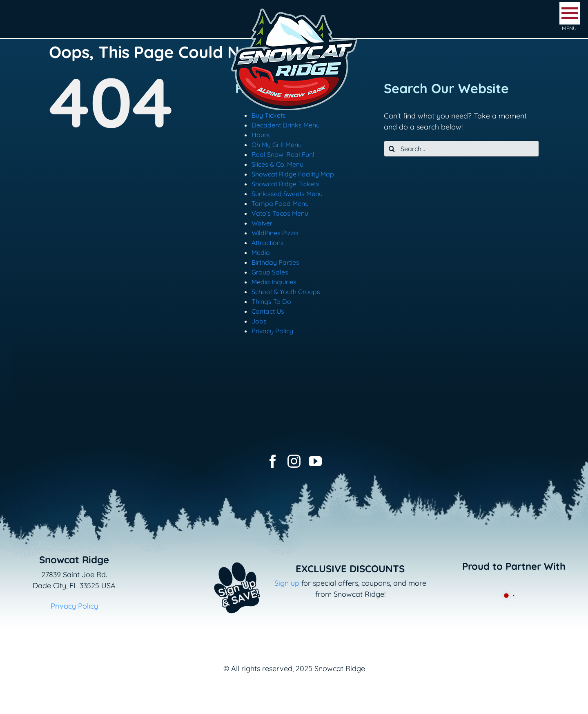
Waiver (262, 223)
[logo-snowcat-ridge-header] (294, 10)
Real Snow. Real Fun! (283, 154)
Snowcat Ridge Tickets (285, 184)
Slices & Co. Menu (277, 164)
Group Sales (270, 272)
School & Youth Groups (286, 292)
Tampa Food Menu (280, 203)
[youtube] (315, 461)
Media (261, 252)
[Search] (392, 149)
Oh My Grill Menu (277, 145)
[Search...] (461, 149)
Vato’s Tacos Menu (280, 213)
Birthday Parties (275, 262)
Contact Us (268, 311)
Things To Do (271, 301)
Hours (261, 135)
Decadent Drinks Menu (286, 125)
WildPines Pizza (275, 233)
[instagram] (294, 461)
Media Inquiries (274, 282)
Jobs (259, 321)
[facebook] (273, 461)
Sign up (287, 583)
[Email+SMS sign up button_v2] (225, 557)
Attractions (268, 243)
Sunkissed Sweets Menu (287, 194)
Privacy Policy (272, 331)
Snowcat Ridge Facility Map (293, 174)
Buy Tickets (269, 115)
